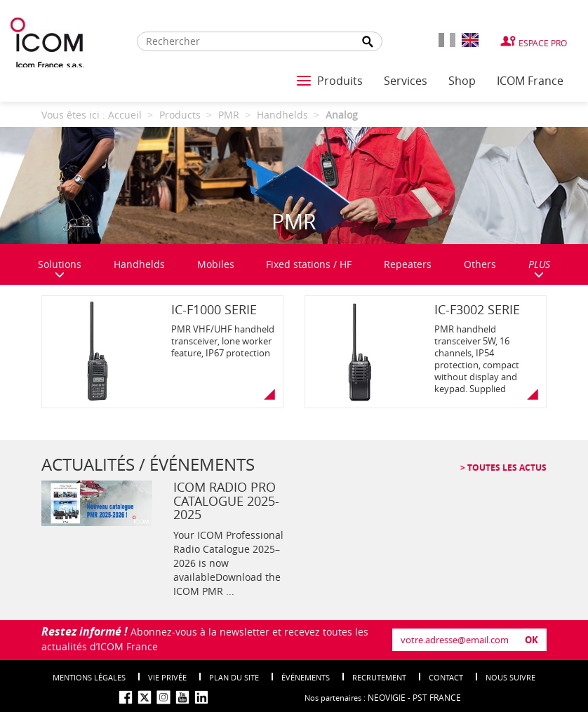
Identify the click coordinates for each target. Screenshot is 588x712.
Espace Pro (543, 43)
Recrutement (379, 677)
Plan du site (234, 677)
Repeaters (408, 264)
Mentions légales (89, 677)
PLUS (539, 268)
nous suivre (510, 677)
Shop (462, 81)
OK (532, 640)
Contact (446, 677)
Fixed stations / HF (309, 264)
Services (406, 81)
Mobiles (216, 264)
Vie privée (167, 677)
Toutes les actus (506, 468)
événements (306, 677)
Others (480, 264)
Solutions (60, 268)
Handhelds (139, 264)
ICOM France (530, 81)
